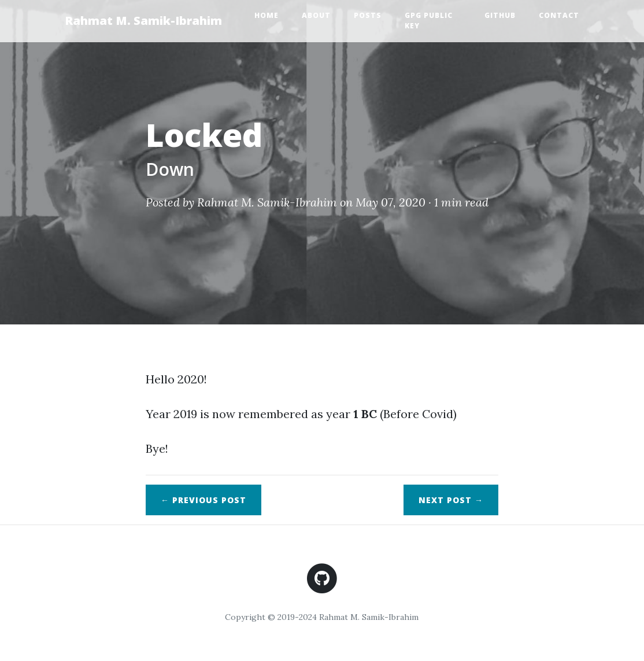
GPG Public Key (429, 21)
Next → (451, 500)
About (316, 15)
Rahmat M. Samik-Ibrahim (143, 21)
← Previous (203, 500)
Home (267, 15)
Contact (559, 15)
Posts (368, 15)
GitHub (500, 15)
